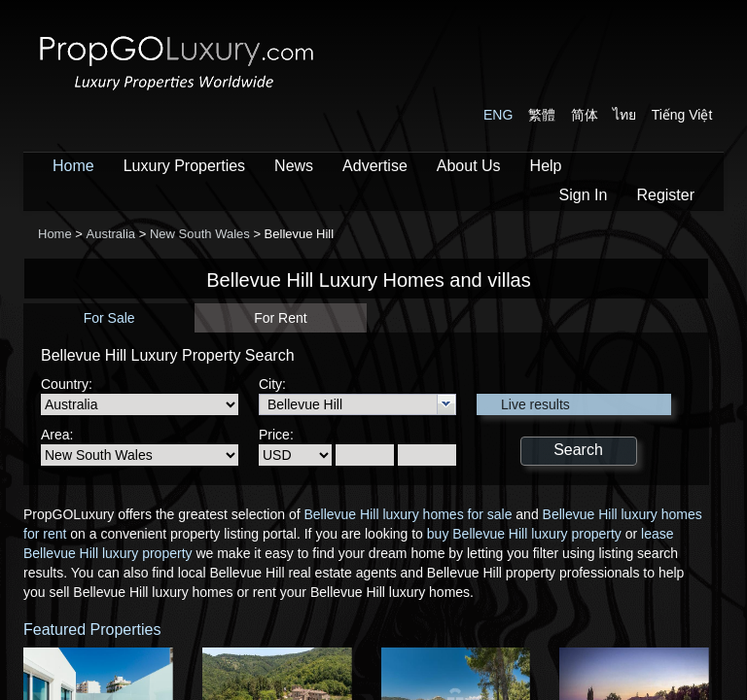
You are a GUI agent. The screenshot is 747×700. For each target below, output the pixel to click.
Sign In (584, 195)
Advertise (375, 166)
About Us (469, 166)
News (294, 166)
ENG (498, 115)
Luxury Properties (184, 166)
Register (665, 195)
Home (73, 166)
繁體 (542, 115)
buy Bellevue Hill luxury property (524, 534)
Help (546, 166)
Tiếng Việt (682, 115)
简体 (585, 115)
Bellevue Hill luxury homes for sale (408, 514)
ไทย (624, 115)
